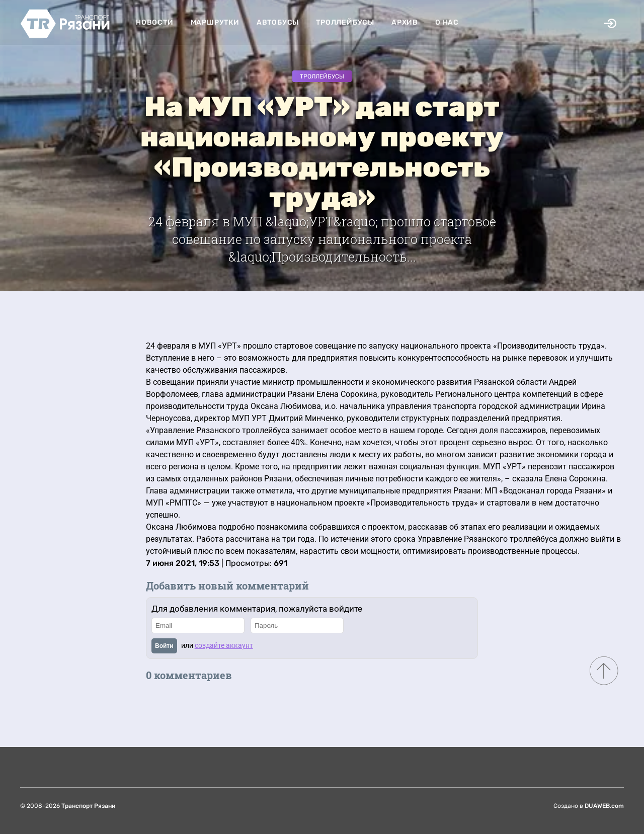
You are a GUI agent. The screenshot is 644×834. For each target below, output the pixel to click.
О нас (447, 22)
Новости (155, 22)
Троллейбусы (345, 22)
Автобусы (278, 22)
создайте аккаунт (224, 645)
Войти (164, 646)
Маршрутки (215, 22)
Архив (405, 22)
